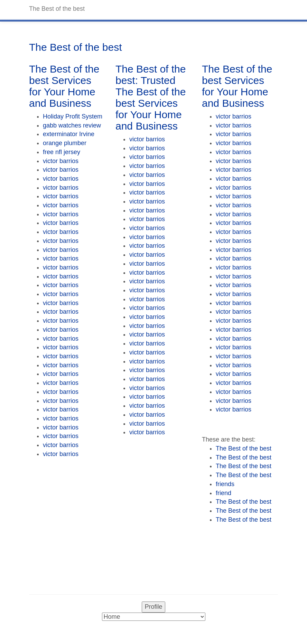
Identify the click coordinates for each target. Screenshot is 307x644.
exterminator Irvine (69, 134)
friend (224, 493)
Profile (153, 607)
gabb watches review (72, 125)
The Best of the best (244, 448)
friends (225, 484)
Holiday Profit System (73, 116)
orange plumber (65, 143)
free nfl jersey (62, 152)
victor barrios (61, 161)
